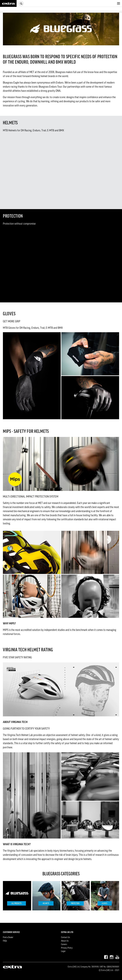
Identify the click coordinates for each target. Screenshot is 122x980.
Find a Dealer (8, 937)
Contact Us (66, 937)
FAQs (5, 941)
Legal (63, 951)
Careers (64, 944)
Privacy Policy (67, 948)
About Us (65, 941)
